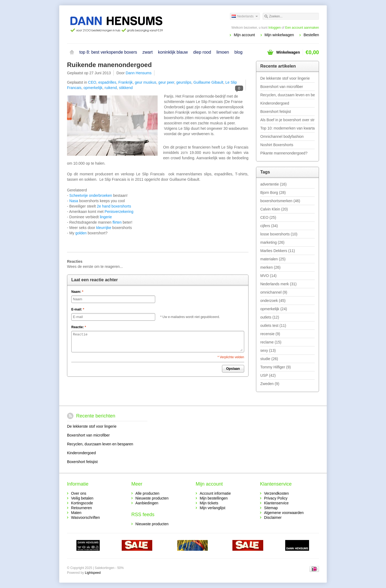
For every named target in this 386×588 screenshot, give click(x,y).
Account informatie (215, 493)
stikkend (126, 88)
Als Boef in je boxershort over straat (287, 120)
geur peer (166, 82)
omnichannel (274, 292)
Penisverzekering (119, 212)
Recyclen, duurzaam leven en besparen (287, 95)
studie (269, 359)
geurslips (184, 82)
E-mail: (78, 309)
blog (239, 52)
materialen (273, 259)
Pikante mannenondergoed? (284, 153)
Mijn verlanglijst (213, 508)
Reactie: (79, 327)
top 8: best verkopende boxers (108, 52)
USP (268, 375)
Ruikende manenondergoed (109, 65)
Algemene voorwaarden (284, 513)
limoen (223, 52)
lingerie (106, 217)
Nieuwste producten (152, 498)
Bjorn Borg (273, 193)
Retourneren (81, 508)
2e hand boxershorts (114, 206)
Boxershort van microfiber (282, 87)
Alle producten (147, 493)
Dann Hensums (139, 73)
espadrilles (107, 82)
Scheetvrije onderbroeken (91, 195)
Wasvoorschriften (86, 517)
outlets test (273, 326)
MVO (268, 276)
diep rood (202, 52)
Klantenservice (276, 503)
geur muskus (146, 82)
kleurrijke (104, 228)
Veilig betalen (82, 498)
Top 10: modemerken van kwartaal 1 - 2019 (287, 128)
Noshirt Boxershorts (277, 145)
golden (81, 233)
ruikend (111, 88)
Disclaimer (273, 517)
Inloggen (274, 28)
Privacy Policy (276, 498)
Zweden (270, 384)
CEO (92, 82)
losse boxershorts (279, 234)
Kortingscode (82, 503)
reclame (271, 342)
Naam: (77, 292)
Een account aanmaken (302, 28)
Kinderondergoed (275, 103)
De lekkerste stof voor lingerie (285, 78)
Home (72, 52)
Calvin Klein (274, 209)
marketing (272, 242)
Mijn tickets (209, 503)
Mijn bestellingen (214, 498)
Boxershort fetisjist (276, 112)
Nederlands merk (278, 284)
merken (270, 267)
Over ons (79, 493)
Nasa (74, 201)
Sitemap (271, 508)
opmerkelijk (93, 88)
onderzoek (273, 301)
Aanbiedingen (147, 503)
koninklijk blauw (173, 52)
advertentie (273, 184)
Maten (76, 513)
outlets (270, 317)
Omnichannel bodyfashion (282, 136)
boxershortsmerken (280, 201)
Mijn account (244, 35)
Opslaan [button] (233, 369)
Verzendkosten (276, 493)
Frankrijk (125, 82)
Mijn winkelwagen (279, 35)
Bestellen (311, 35)
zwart (147, 52)
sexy (268, 350)
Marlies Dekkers (278, 251)
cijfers (269, 226)
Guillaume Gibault (208, 82)
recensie (270, 334)
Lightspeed (93, 573)
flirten (118, 222)
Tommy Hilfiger (276, 367)
